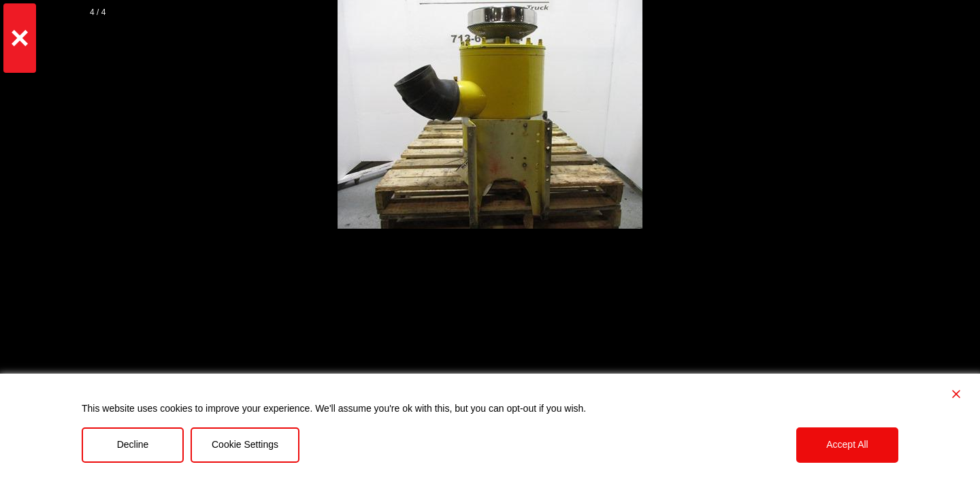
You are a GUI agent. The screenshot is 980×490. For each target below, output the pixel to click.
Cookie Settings (245, 444)
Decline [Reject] (133, 444)
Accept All (847, 444)
